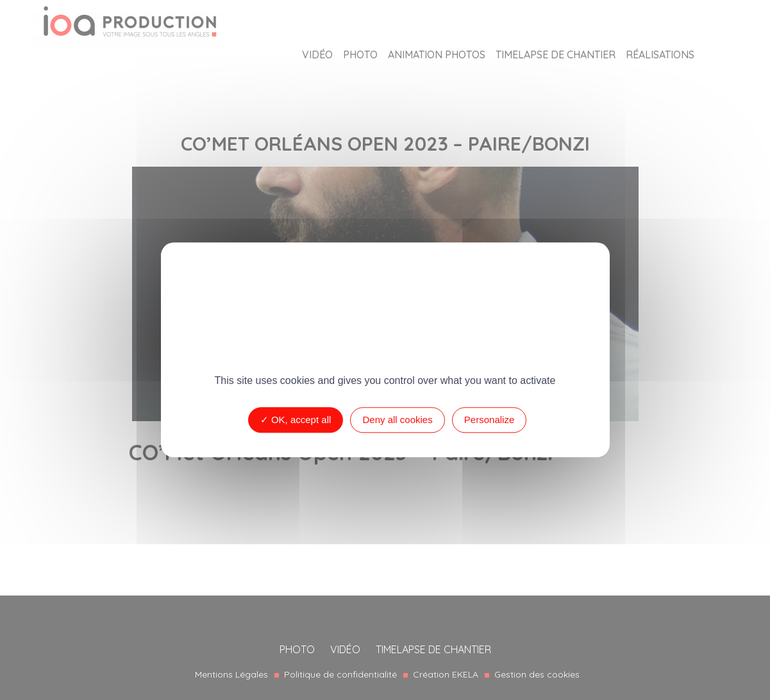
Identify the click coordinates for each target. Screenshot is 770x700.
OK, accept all (296, 420)
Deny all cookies (397, 420)
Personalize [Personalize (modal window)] (489, 420)
